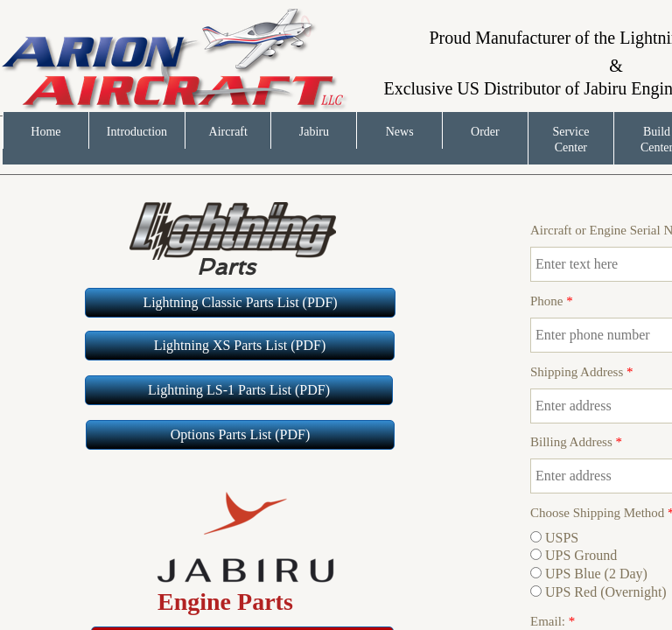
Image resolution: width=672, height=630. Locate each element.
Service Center (570, 140)
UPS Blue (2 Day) (589, 574)
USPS (554, 538)
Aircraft (228, 132)
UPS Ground (574, 555)
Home (45, 132)
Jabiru (314, 132)
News (400, 132)
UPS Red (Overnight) (598, 592)
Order (485, 132)
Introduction (137, 132)
